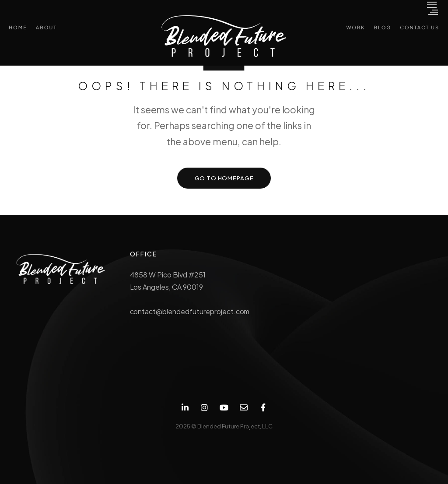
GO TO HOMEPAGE (224, 178)
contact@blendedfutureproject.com (190, 311)
